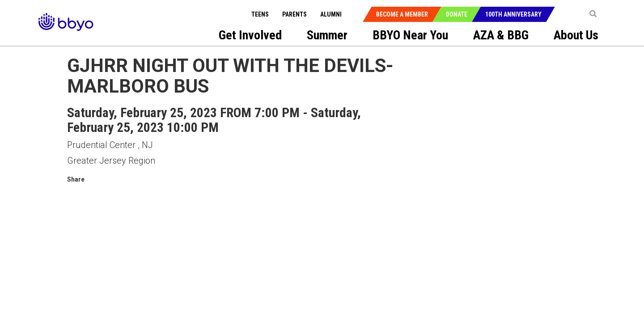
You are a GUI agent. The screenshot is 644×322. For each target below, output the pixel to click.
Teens (260, 14)
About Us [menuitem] (576, 35)
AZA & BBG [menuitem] (501, 35)
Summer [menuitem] (327, 35)
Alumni (331, 14)
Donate (457, 14)
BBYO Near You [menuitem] (410, 35)
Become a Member (402, 14)
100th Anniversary (513, 14)
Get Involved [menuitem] (250, 35)
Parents (294, 14)
